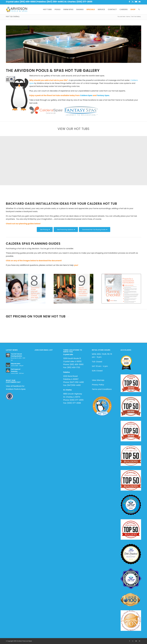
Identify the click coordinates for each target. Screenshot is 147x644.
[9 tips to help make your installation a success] (73, 289)
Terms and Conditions (102, 389)
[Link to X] (133, 2)
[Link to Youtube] (136, 2)
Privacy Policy (98, 385)
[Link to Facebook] (129, 2)
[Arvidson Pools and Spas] (17, 9)
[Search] (139, 9)
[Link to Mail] (140, 2)
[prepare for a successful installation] (121, 289)
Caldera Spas (87, 95)
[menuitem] (47, 9)
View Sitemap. (98, 380)
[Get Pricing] (45, 230)
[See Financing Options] (66, 230)
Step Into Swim (16, 364)
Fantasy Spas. (103, 95)
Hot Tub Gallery (13, 16)
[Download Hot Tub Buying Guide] (95, 230)
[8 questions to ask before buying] (26, 289)
